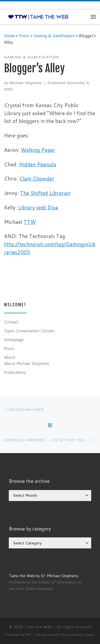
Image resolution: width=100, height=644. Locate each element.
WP (29, 635)
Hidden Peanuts (38, 164)
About (10, 357)
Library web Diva (38, 207)
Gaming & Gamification (54, 36)
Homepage (14, 340)
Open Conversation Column (29, 331)
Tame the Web (38, 627)
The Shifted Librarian (45, 193)
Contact (11, 322)
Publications (15, 372)
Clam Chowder (37, 178)
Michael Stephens (26, 83)
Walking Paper (38, 150)
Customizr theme (81, 635)
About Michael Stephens (27, 363)
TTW (30, 222)
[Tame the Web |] (38, 17)
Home (9, 36)
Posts (24, 36)
